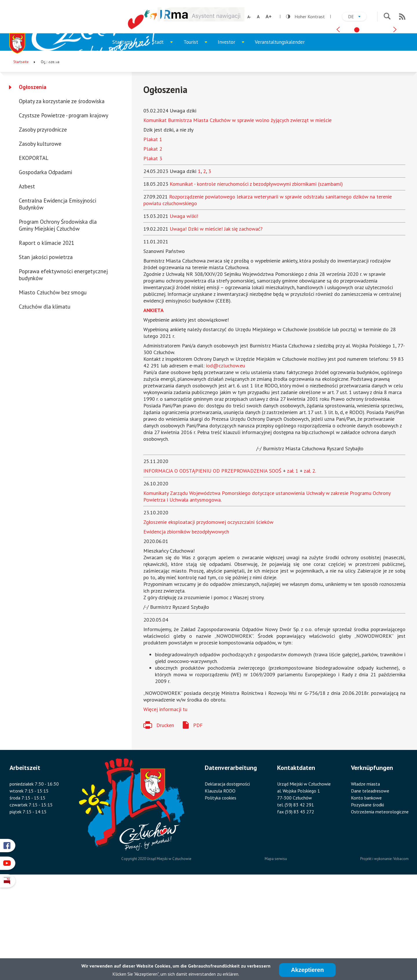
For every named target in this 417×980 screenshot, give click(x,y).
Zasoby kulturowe (40, 241)
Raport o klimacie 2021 (46, 340)
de (357, 17)
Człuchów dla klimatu (45, 403)
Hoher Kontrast (306, 17)
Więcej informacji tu (165, 806)
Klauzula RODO (220, 888)
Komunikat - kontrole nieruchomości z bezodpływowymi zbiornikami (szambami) (256, 281)
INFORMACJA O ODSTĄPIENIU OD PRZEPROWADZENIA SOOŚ (212, 568)
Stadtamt (130, 142)
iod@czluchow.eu (225, 462)
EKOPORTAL (34, 255)
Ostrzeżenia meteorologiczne (380, 908)
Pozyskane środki (367, 901)
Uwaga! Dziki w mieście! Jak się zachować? (216, 326)
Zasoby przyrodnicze (43, 226)
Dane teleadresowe (370, 888)
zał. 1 (293, 568)
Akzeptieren (307, 970)
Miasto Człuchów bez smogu (53, 389)
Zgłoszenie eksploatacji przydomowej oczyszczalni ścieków (208, 619)
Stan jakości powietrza (46, 354)
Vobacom (401, 956)
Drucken (165, 822)
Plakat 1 (153, 236)
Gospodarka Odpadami (45, 269)
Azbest (27, 283)
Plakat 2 (153, 246)
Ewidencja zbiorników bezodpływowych (186, 628)
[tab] (357, 122)
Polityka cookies (221, 895)
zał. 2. (310, 568)
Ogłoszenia (33, 184)
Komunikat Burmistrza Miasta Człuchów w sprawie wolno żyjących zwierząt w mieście (237, 217)
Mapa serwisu (276, 956)
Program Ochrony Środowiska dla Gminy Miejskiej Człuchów (58, 322)
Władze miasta (365, 881)
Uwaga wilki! (184, 313)
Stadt (165, 142)
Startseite (21, 159)
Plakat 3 (153, 255)
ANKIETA (153, 407)
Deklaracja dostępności (227, 881)
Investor (234, 142)
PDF (198, 822)
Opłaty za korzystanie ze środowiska (62, 198)
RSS (402, 17)
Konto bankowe (366, 895)
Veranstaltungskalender (280, 139)
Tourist (198, 142)
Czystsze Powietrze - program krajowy (64, 212)
